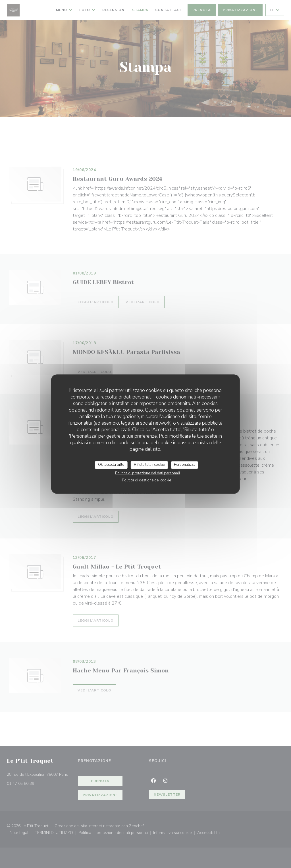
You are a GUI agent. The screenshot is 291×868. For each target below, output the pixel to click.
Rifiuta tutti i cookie (149, 465)
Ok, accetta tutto (111, 465)
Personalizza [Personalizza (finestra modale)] (185, 465)
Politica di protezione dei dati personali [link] (147, 473)
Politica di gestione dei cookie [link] (146, 480)
